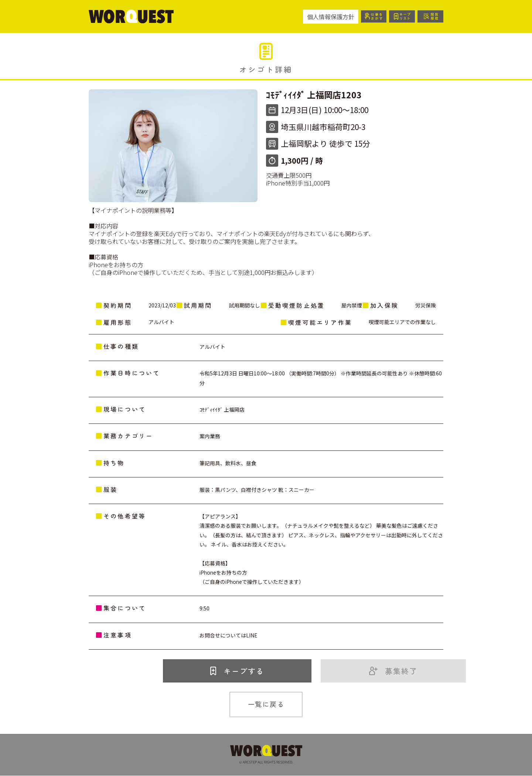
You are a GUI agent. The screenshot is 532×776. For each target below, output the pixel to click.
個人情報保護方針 (328, 17)
